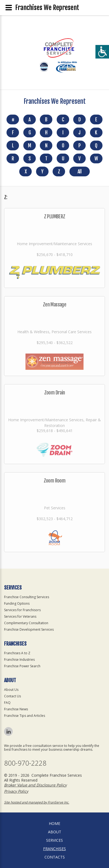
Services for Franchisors (22, 610)
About (55, 832)
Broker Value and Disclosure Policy (35, 785)
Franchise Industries (19, 660)
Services (54, 840)
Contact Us (12, 696)
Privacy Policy (16, 791)
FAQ (7, 703)
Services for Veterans (20, 616)
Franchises (54, 849)
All (79, 171)
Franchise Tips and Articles (25, 716)
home (54, 823)
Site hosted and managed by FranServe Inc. (37, 802)
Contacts (55, 857)
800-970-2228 (25, 763)
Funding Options (17, 603)
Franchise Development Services (29, 629)
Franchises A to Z (17, 653)
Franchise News (16, 709)
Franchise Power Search (22, 666)
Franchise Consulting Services (27, 597)
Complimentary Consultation (26, 623)
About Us (11, 690)
